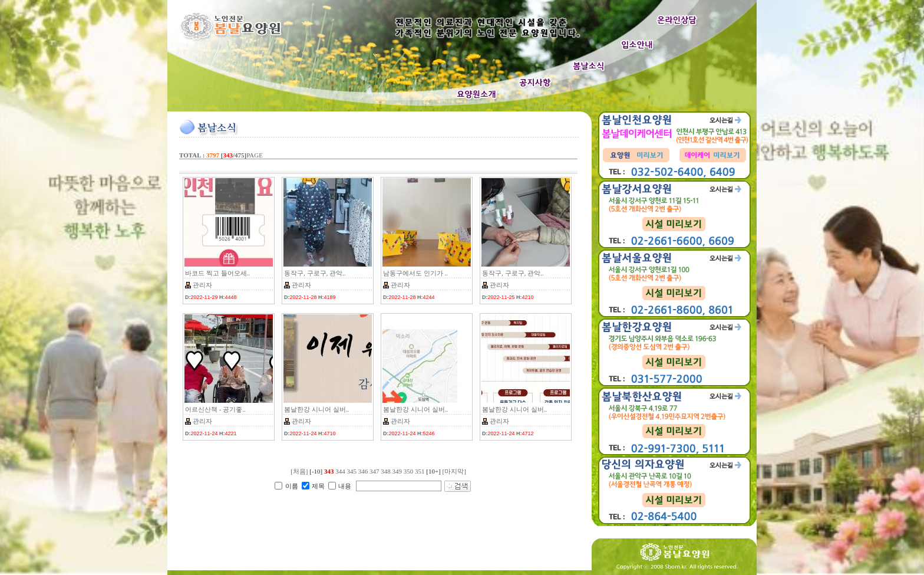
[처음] (299, 471)
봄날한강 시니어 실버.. (316, 409)
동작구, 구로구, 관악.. (315, 273)
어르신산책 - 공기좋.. (215, 409)
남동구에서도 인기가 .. (415, 273)
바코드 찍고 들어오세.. (217, 273)
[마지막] (454, 471)
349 (397, 471)
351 (420, 471)
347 (374, 471)
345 (352, 471)
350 (409, 471)
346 (363, 471)
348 (386, 471)
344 (340, 471)
